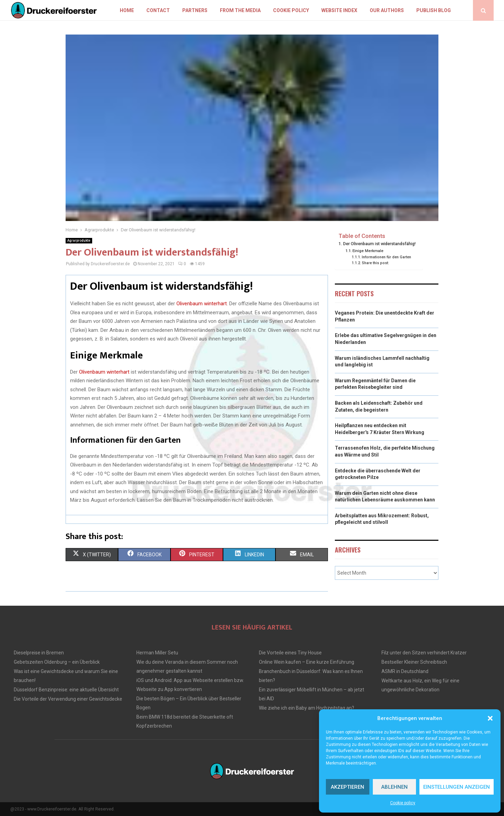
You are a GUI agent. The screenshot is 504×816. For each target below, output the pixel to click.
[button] (490, 718)
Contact (158, 10)
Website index (339, 10)
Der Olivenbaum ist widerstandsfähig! (379, 244)
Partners (195, 10)
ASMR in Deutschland (405, 671)
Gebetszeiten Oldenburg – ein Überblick (57, 662)
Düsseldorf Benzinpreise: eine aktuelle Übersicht (66, 690)
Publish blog (434, 10)
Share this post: (375, 263)
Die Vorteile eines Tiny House (290, 653)
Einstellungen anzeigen (457, 787)
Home (127, 10)
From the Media (240, 10)
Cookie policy (403, 803)
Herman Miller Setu (157, 653)
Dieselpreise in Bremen (39, 653)
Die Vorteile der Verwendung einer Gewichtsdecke (68, 699)
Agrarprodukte (79, 241)
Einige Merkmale (368, 251)
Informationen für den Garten (386, 257)
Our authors (387, 10)
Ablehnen (394, 787)
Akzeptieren (347, 787)
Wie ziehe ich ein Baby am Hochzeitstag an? (307, 708)
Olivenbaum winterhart (202, 304)
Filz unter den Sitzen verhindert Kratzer (424, 653)
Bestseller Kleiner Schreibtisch (414, 662)
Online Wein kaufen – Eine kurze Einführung (307, 662)
